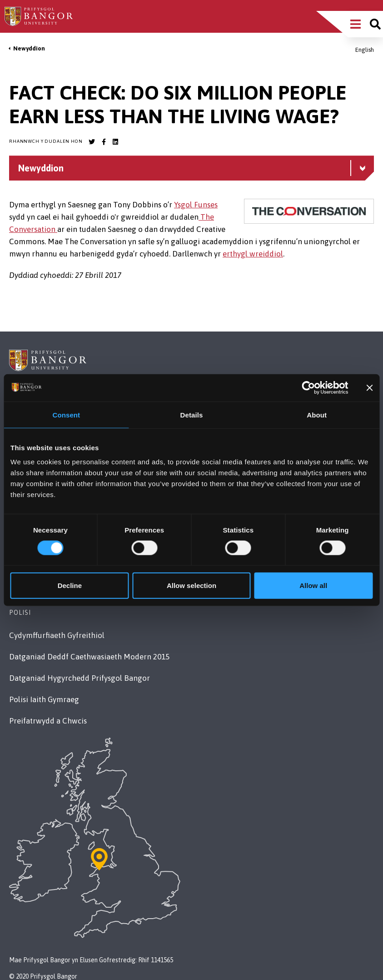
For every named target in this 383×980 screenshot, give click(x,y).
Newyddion (29, 48)
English (365, 50)
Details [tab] (192, 415)
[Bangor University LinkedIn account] (115, 142)
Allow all (313, 585)
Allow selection (191, 585)
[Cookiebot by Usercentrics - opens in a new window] (309, 387)
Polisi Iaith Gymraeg (44, 699)
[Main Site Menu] (356, 24)
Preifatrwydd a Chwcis (48, 721)
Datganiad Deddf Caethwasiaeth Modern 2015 (89, 657)
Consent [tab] (66, 415)
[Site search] (375, 24)
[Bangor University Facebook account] (104, 142)
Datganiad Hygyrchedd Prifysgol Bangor (80, 678)
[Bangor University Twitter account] (92, 142)
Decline (70, 585)
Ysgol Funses (196, 205)
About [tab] (317, 415)
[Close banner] (369, 387)
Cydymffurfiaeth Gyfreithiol (57, 635)
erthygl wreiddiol (253, 254)
